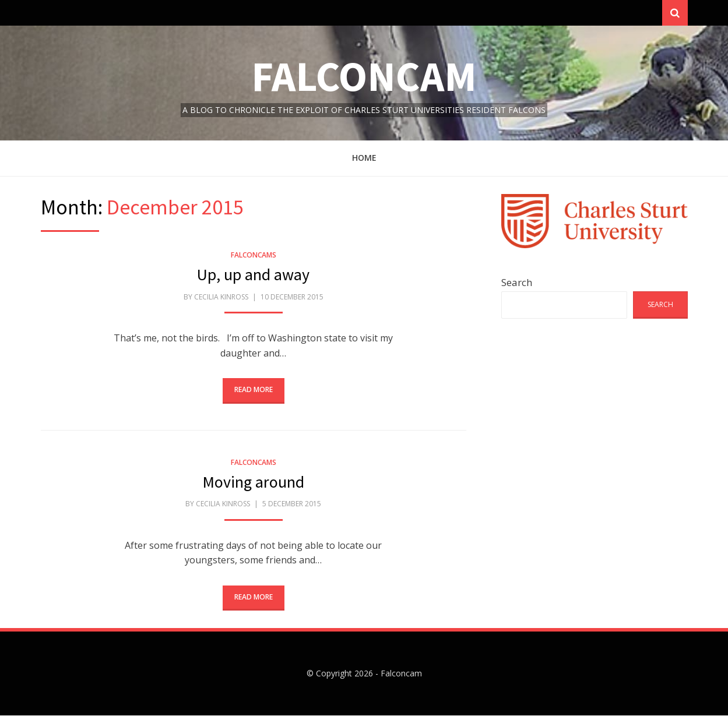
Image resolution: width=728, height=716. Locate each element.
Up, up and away (253, 276)
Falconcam (364, 77)
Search (517, 283)
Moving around (253, 482)
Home (364, 159)
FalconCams (254, 255)
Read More (254, 391)
